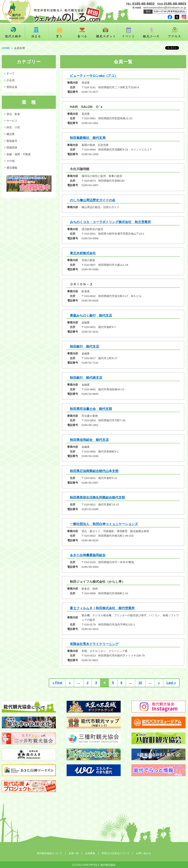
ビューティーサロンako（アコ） (94, 76)
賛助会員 (12, 87)
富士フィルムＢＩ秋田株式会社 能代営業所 (102, 608)
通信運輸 (12, 168)
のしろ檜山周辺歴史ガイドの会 (93, 200)
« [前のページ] (70, 683)
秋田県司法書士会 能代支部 (91, 409)
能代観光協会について (50, 853)
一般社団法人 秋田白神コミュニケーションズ (104, 524)
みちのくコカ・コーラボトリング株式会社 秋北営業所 (110, 222)
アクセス (175, 32)
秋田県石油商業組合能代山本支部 (94, 471)
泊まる (36, 32)
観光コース (152, 32)
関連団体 (12, 147)
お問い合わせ (144, 853)
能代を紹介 (13, 32)
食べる (82, 32)
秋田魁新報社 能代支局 (88, 138)
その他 (11, 161)
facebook (170, 17)
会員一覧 (74, 853)
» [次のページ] (159, 683)
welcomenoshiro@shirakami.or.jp (165, 7)
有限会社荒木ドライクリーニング (94, 644)
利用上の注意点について (116, 853)
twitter (177, 17)
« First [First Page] (57, 683)
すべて (11, 73)
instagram (184, 17)
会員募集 (90, 853)
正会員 (11, 80)
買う (59, 32)
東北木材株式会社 (83, 253)
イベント (129, 32)
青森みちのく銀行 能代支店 (91, 316)
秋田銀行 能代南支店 (86, 378)
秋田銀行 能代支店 (84, 347)
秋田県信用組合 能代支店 (89, 440)
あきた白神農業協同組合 (88, 555)
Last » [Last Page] (171, 683)
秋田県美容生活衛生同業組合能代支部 (97, 498)
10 (140, 683)
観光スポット (106, 32)
